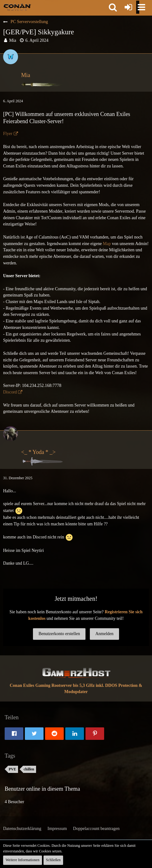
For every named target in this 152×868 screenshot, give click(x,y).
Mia (13, 40)
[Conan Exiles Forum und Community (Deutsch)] (17, 7)
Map (107, 244)
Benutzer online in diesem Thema (42, 789)
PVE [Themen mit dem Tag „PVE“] (12, 769)
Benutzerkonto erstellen (59, 634)
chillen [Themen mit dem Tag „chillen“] (29, 769)
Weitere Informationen (23, 860)
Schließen (53, 860)
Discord (10, 392)
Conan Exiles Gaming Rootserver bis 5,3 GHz (52, 685)
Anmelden (104, 634)
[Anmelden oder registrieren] (128, 7)
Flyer (8, 134)
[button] (113, 7)
